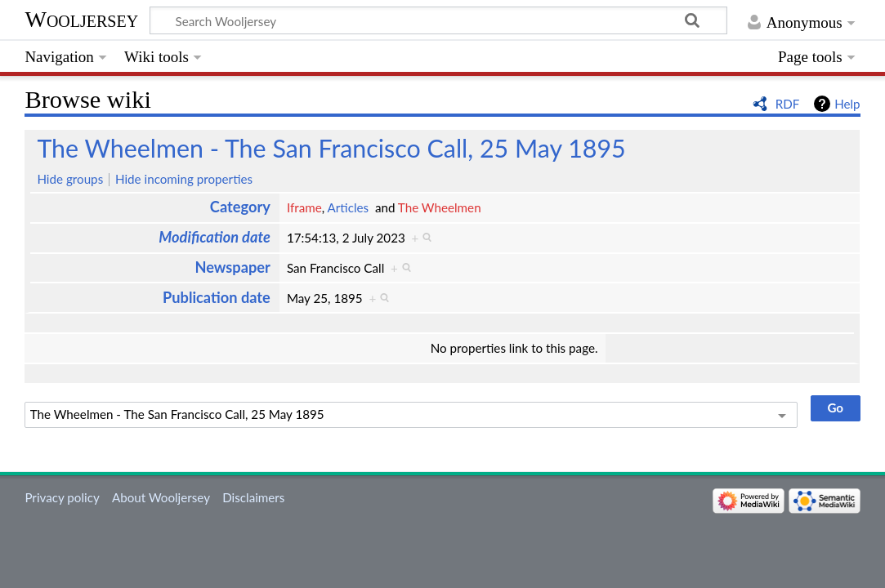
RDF (788, 104)
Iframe (304, 207)
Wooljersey (81, 19)
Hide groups (70, 179)
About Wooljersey (161, 497)
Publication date (217, 297)
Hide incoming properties (184, 179)
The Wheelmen (440, 207)
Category (240, 207)
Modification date (215, 237)
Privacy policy (62, 497)
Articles (349, 207)
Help (847, 104)
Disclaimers (253, 497)
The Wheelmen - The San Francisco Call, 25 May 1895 (331, 148)
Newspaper (232, 267)
